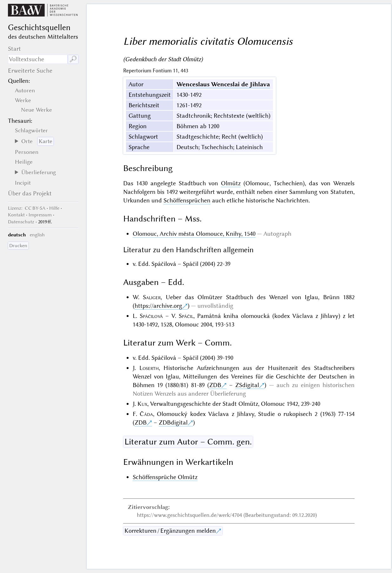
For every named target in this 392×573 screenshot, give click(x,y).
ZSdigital (247, 385)
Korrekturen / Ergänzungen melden (170, 531)
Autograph (277, 234)
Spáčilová (151, 316)
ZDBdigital (173, 422)
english (37, 235)
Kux (142, 404)
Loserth (149, 368)
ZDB (215, 385)
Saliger (152, 297)
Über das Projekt (30, 193)
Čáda (146, 414)
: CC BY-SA (27, 208)
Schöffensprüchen (187, 200)
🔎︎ (73, 59)
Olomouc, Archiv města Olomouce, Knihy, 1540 (194, 234)
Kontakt (16, 215)
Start (14, 49)
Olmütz (231, 183)
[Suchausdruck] (38, 59)
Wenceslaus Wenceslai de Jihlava (223, 84)
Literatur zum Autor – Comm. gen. (188, 442)
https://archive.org (158, 306)
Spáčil (186, 316)
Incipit (23, 183)
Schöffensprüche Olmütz (165, 477)
